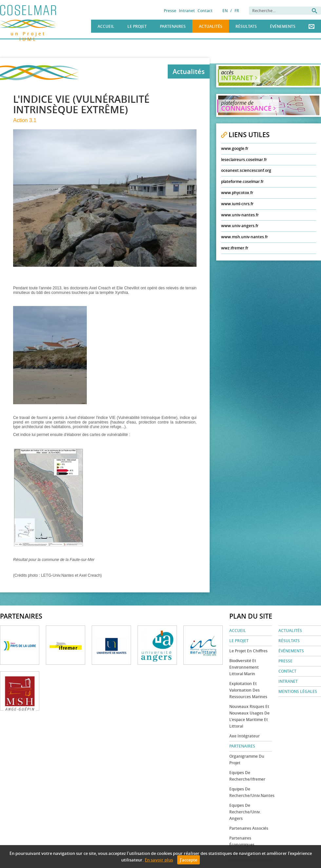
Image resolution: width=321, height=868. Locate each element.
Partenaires (173, 26)
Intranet (187, 11)
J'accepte (189, 860)
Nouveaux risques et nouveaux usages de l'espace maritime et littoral (249, 716)
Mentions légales (298, 691)
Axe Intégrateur (245, 736)
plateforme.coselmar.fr (242, 181)
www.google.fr (235, 148)
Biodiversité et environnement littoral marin (244, 667)
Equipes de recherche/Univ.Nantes (251, 792)
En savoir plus (159, 860)
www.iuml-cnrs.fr (237, 204)
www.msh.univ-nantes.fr (245, 237)
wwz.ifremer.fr (235, 248)
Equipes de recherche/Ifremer (247, 776)
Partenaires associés (249, 828)
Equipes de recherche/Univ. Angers (245, 812)
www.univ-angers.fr (240, 226)
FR (237, 11)
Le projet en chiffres (248, 651)
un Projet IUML (28, 33)
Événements (283, 26)
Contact (205, 11)
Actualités (211, 26)
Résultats (246, 26)
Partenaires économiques (242, 841)
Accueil (106, 26)
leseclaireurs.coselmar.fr (244, 160)
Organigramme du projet (247, 759)
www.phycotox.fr (237, 193)
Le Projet (137, 26)
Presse (170, 11)
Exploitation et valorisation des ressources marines (248, 690)
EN (225, 11)
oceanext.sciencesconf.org (246, 170)
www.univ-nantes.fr (240, 215)
